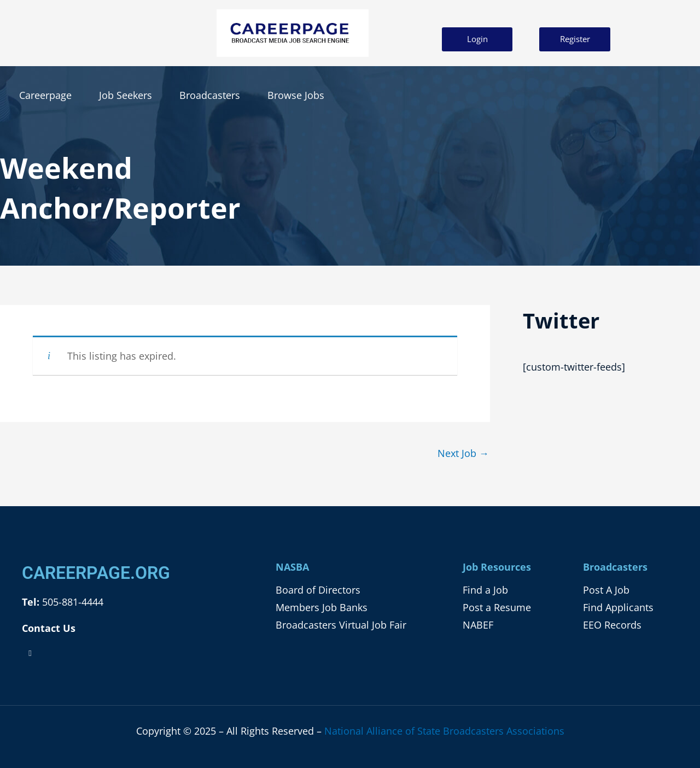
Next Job (463, 453)
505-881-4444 (71, 602)
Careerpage (45, 95)
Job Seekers (126, 95)
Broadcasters (210, 95)
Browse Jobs (296, 95)
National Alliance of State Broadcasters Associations (444, 731)
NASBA (292, 567)
